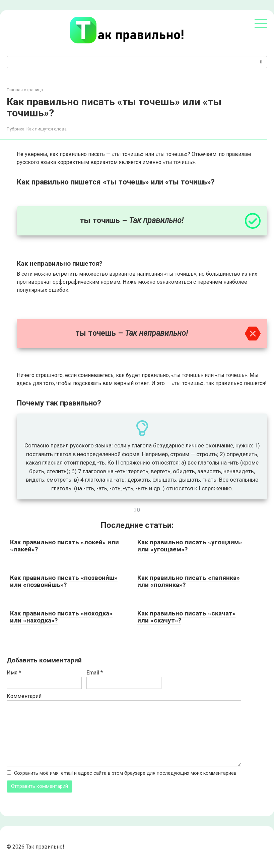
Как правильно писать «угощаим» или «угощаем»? (190, 546)
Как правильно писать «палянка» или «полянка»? (189, 581)
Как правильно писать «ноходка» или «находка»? (61, 617)
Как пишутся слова (47, 129)
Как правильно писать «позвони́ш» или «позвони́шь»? (64, 581)
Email (95, 673)
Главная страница (25, 90)
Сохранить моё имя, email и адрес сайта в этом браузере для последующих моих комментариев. (126, 773)
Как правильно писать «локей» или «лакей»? (64, 546)
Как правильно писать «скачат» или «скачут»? (187, 617)
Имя (14, 673)
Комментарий (24, 696)
